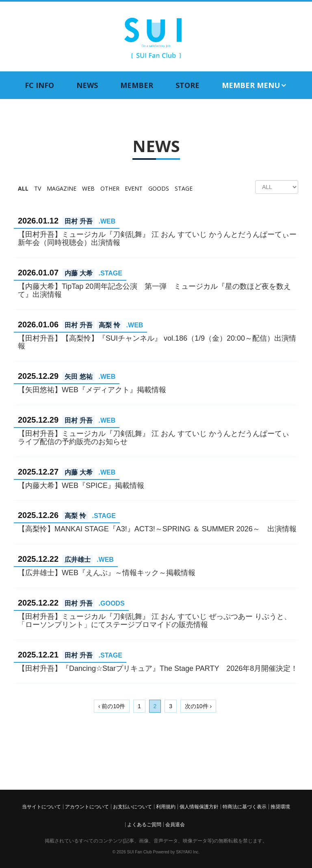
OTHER (110, 188)
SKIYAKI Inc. (188, 852)
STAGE (184, 188)
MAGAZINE (62, 188)
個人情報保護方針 (199, 807)
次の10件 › (198, 706)
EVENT (134, 188)
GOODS (159, 188)
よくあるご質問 (144, 825)
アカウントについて (87, 807)
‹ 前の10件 (112, 706)
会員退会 (175, 825)
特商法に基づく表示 (245, 807)
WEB (88, 188)
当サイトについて (41, 807)
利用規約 (166, 807)
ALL (23, 188)
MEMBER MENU (255, 85)
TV (38, 188)
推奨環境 (280, 807)
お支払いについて (132, 807)
